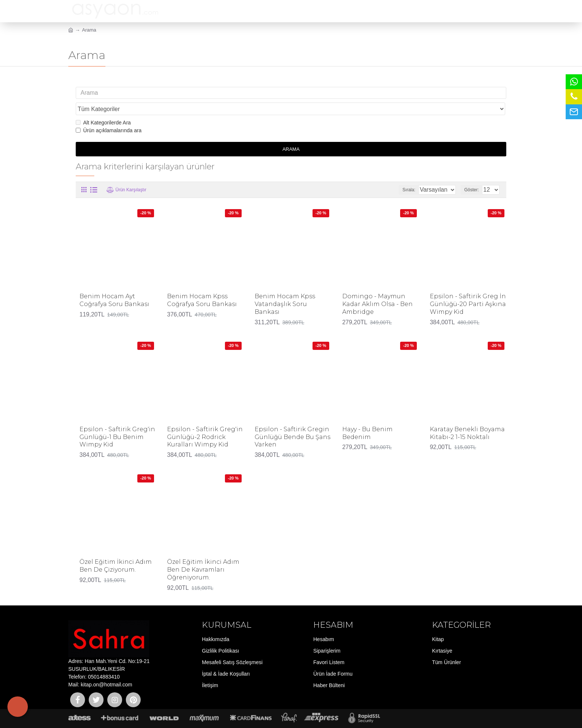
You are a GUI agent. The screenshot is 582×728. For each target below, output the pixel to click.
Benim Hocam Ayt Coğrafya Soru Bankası (114, 286)
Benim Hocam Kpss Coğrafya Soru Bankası (202, 286)
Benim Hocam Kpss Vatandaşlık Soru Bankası (285, 290)
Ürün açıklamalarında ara (109, 116)
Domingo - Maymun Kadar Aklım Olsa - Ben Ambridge (377, 290)
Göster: (474, 175)
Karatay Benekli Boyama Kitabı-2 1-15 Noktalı (467, 419)
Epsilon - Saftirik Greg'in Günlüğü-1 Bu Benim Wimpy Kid (117, 423)
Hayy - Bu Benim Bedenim (367, 419)
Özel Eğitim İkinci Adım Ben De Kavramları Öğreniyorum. (203, 555)
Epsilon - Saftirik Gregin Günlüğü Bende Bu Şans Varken (292, 423)
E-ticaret (289, 718)
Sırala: (401, 175)
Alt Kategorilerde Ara (103, 108)
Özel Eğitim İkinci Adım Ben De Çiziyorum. (116, 552)
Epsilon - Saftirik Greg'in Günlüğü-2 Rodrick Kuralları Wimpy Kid (205, 423)
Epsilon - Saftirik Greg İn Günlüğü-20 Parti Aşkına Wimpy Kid (468, 290)
